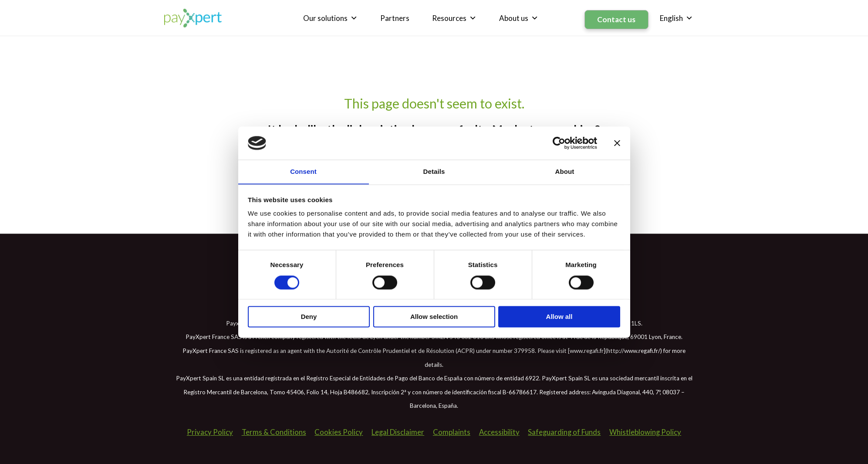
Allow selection (434, 317)
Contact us (618, 17)
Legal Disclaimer (397, 431)
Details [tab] (434, 171)
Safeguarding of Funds (565, 431)
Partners (397, 17)
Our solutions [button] (333, 17)
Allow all (559, 317)
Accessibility (499, 431)
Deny (309, 317)
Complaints (451, 431)
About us (521, 17)
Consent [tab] (303, 171)
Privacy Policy (208, 431)
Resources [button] (456, 17)
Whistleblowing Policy (647, 431)
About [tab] (565, 171)
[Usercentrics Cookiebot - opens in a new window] (559, 143)
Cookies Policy (338, 431)
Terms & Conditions (272, 431)
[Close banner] (617, 143)
